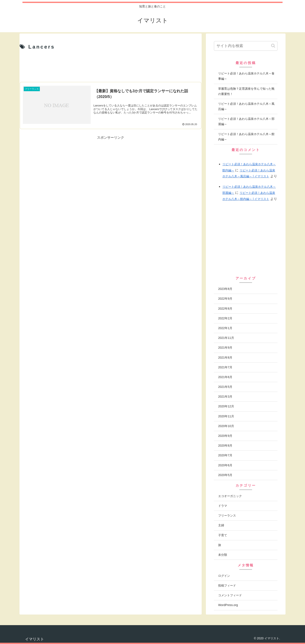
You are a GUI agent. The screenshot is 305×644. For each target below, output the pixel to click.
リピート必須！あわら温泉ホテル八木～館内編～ (246, 137)
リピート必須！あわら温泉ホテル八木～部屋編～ (246, 121)
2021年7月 (225, 367)
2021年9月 (225, 348)
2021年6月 (225, 377)
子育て (223, 535)
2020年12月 (226, 406)
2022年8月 (225, 309)
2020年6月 (225, 465)
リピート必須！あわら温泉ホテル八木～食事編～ (246, 76)
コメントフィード (230, 595)
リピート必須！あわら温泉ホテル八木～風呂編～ (246, 106)
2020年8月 (225, 446)
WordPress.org (228, 605)
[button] (273, 46)
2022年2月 (225, 318)
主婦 (221, 525)
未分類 (223, 555)
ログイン (224, 576)
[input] (246, 46)
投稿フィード (227, 585)
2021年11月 (226, 338)
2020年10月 (226, 426)
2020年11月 (226, 416)
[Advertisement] (111, 66)
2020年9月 (225, 436)
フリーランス (227, 515)
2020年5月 (225, 475)
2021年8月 (225, 358)
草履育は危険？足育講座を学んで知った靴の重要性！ (246, 91)
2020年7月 (225, 455)
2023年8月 (225, 289)
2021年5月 (225, 387)
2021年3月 (225, 397)
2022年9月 (225, 299)
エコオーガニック (230, 496)
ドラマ (223, 506)
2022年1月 (225, 328)
